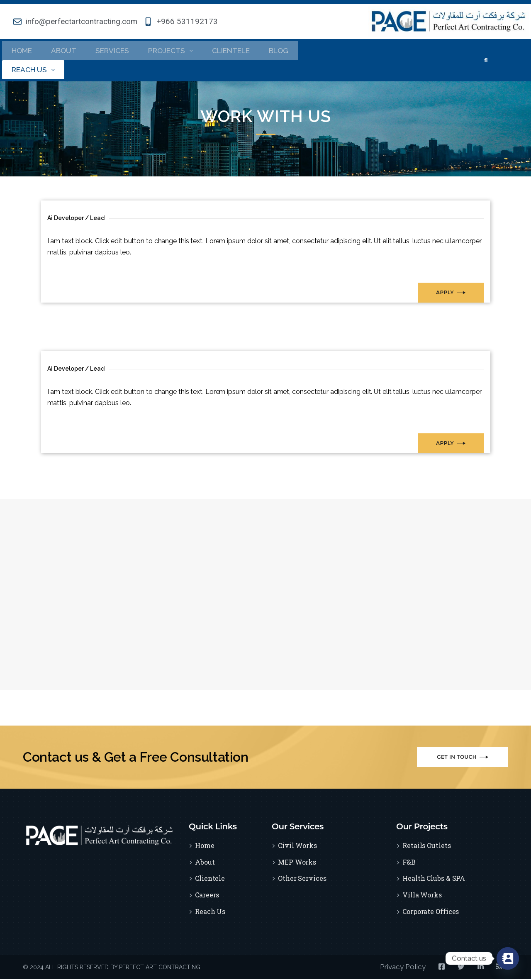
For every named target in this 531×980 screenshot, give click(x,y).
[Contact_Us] (508, 958)
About (67, 51)
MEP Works (297, 864)
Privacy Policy (395, 968)
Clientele (241, 51)
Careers (207, 896)
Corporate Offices (431, 913)
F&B (409, 864)
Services (117, 51)
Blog (292, 51)
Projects (178, 51)
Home (23, 51)
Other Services (302, 880)
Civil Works (297, 847)
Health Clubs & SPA (434, 880)
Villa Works (422, 896)
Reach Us (35, 71)
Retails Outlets (427, 847)
